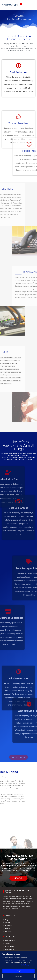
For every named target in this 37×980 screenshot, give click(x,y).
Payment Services (10, 941)
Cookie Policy (25, 965)
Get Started (8, 931)
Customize (19, 976)
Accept (18, 971)
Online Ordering (10, 946)
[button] (34, 241)
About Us (8, 923)
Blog (7, 920)
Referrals (8, 928)
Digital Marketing (10, 949)
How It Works (9, 926)
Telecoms (8, 944)
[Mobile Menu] (33, 5)
